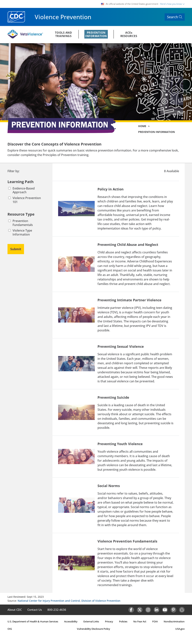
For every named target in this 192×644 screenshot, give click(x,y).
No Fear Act (140, 621)
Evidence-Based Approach (21, 190)
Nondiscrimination (174, 621)
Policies (123, 621)
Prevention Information (156, 132)
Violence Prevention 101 (25, 200)
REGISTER (174, 35)
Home (142, 126)
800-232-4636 (57, 610)
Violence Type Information (20, 233)
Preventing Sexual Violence (121, 346)
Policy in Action (111, 189)
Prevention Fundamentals (21, 223)
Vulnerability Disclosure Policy (93, 629)
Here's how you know (172, 4)
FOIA (155, 621)
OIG (10, 629)
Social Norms (109, 486)
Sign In (156, 35)
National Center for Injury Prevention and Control (49, 601)
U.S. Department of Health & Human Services (33, 621)
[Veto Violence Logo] (25, 38)
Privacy (109, 621)
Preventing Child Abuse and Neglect (128, 245)
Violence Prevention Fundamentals (127, 541)
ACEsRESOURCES (129, 34)
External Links (91, 621)
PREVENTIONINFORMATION (96, 34)
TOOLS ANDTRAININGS (63, 34)
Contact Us (35, 610)
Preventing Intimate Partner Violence (129, 300)
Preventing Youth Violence (120, 444)
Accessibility (71, 621)
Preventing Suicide (113, 397)
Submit (16, 249)
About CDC (15, 610)
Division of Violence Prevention (101, 601)
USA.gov (180, 629)
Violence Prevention (63, 17)
